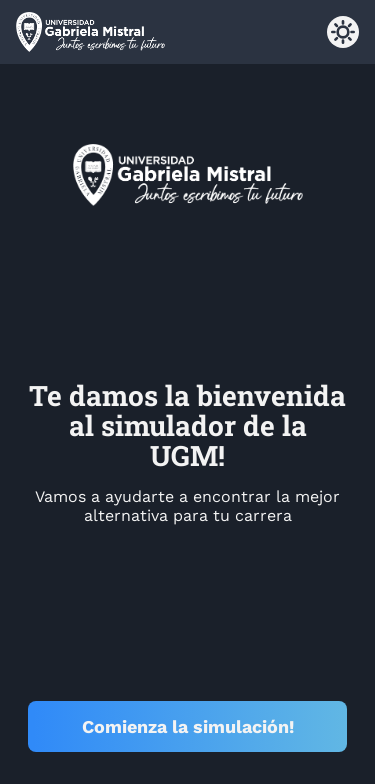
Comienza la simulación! (188, 726)
